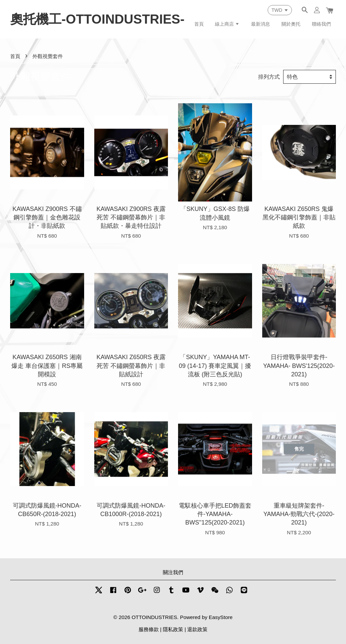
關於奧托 (291, 24)
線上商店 (227, 24)
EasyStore (221, 617)
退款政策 (197, 629)
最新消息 (261, 24)
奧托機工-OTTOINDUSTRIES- (97, 19)
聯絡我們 (321, 24)
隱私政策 (173, 629)
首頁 (199, 24)
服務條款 (149, 629)
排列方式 (269, 77)
